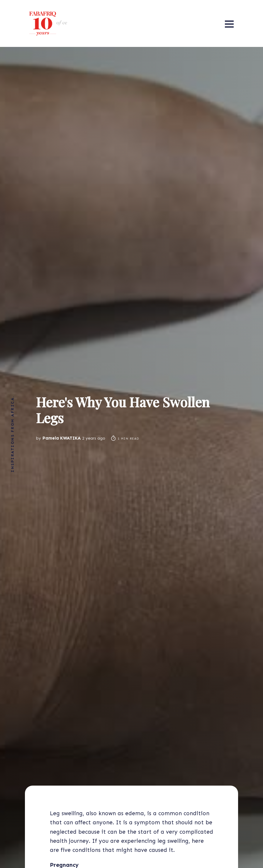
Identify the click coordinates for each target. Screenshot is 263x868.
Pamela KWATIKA (62, 438)
